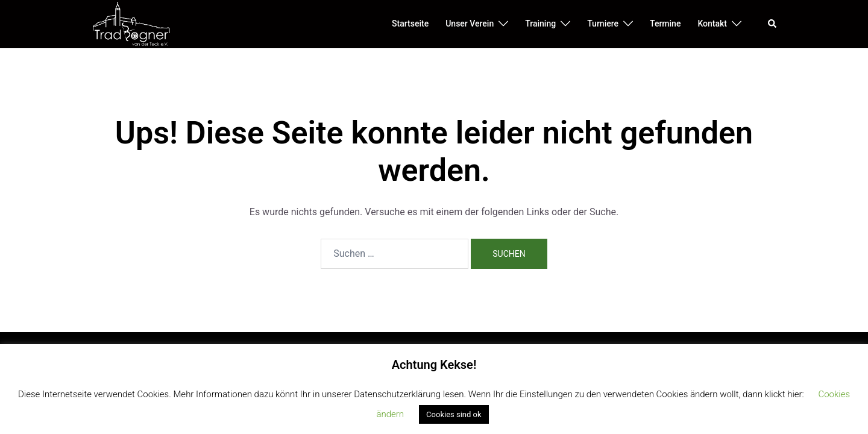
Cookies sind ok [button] (454, 414)
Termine (665, 24)
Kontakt (712, 24)
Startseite (410, 24)
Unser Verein (470, 24)
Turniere (603, 24)
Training (540, 24)
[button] (773, 24)
